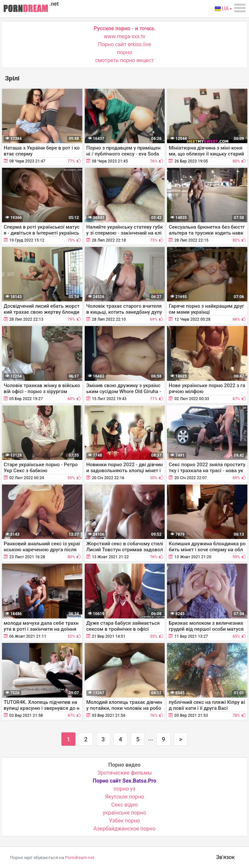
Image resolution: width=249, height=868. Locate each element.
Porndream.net (80, 858)
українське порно (125, 813)
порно (124, 52)
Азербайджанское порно (125, 829)
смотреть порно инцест (125, 60)
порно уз (124, 789)
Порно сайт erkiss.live (124, 44)
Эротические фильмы (125, 773)
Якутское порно (124, 797)
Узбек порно (124, 821)
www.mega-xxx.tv (125, 36)
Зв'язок (225, 857)
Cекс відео (124, 805)
